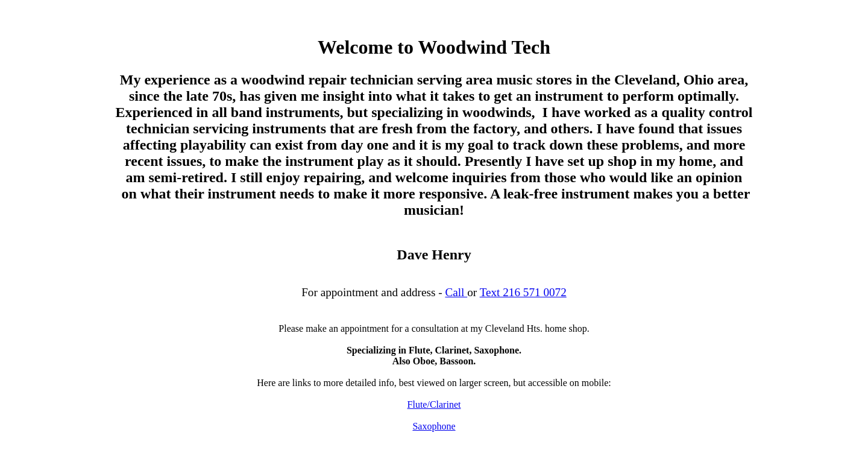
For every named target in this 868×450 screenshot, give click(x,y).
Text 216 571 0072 (523, 292)
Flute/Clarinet (434, 404)
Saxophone (434, 426)
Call (456, 292)
